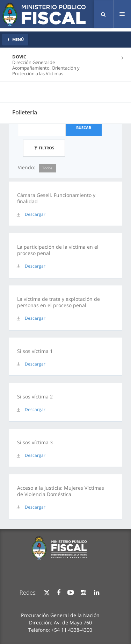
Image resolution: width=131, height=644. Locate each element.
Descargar (35, 214)
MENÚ (15, 39)
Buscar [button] (84, 128)
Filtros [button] (44, 148)
